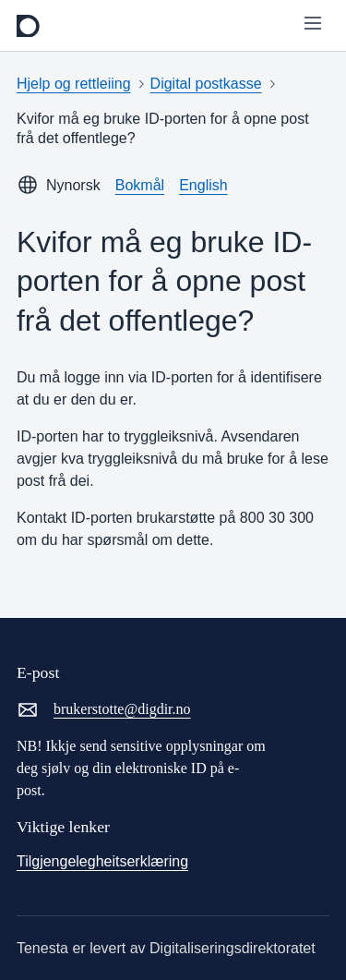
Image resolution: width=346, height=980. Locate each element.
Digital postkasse (206, 84)
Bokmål (140, 185)
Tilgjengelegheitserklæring (102, 861)
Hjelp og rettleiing (74, 84)
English (203, 185)
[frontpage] (28, 26)
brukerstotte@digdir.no (104, 709)
